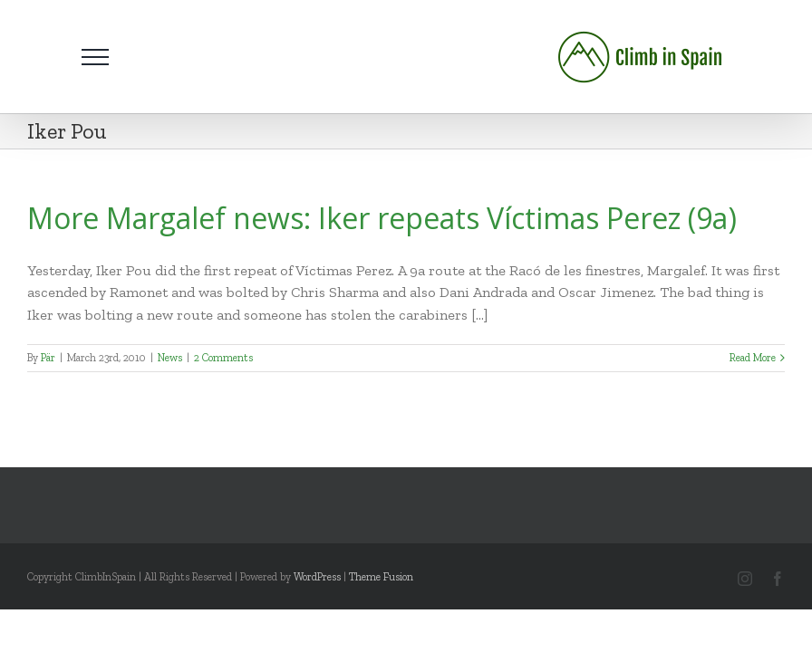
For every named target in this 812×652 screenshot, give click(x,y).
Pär (48, 358)
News (170, 358)
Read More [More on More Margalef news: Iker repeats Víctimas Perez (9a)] (753, 358)
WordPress (317, 577)
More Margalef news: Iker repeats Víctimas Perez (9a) (382, 218)
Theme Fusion (381, 577)
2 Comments (223, 358)
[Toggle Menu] (95, 57)
